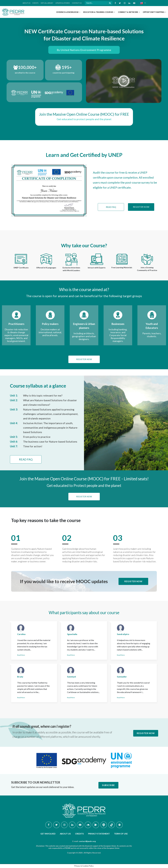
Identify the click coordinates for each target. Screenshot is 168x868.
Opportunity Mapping (154, 12)
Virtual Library (47, 3)
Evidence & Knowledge (68, 12)
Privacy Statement (99, 834)
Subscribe (108, 785)
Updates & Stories (63, 3)
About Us (26, 3)
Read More (21, 655)
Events (35, 3)
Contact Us (77, 3)
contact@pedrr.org (87, 841)
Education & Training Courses (99, 12)
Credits (79, 834)
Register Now (141, 207)
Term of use (121, 834)
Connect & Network (128, 12)
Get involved (48, 834)
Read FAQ (111, 207)
